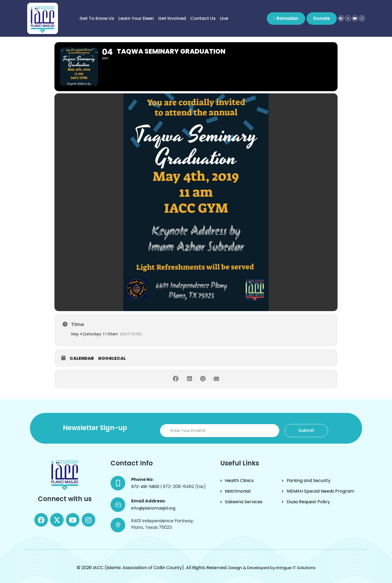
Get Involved (172, 18)
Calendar (82, 358)
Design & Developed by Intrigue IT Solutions (272, 568)
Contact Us (203, 18)
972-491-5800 (146, 487)
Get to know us (97, 18)
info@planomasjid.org (153, 508)
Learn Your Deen (136, 18)
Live (224, 18)
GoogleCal (112, 358)
